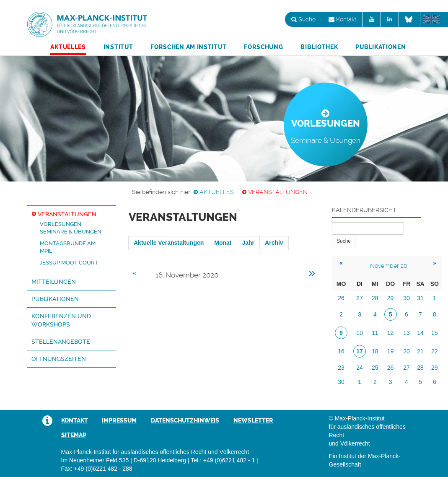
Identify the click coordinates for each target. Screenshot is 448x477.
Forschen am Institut (188, 47)
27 (360, 298)
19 (391, 351)
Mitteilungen (54, 282)
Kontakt (342, 19)
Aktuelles (68, 47)
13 (407, 333)
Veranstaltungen (278, 192)
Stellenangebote (61, 342)
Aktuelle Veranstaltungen (169, 243)
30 (407, 298)
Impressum (119, 420)
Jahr (249, 243)
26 (341, 298)
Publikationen (381, 47)
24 (360, 368)
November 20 (389, 266)
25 (375, 368)
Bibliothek (319, 47)
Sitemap (74, 435)
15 (435, 333)
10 (360, 333)
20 (407, 351)
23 (341, 368)
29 (391, 298)
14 (420, 333)
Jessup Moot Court (69, 263)
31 (420, 298)
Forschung (263, 47)
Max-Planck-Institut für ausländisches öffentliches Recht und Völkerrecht (87, 24)
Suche (303, 19)
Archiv (274, 243)
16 (341, 351)
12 (391, 333)
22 (435, 351)
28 (375, 298)
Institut (118, 47)
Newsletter (253, 420)
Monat (223, 243)
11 (375, 333)
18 (375, 351)
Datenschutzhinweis (185, 420)
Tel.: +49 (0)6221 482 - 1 (223, 460)
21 (420, 351)
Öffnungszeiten (59, 359)
